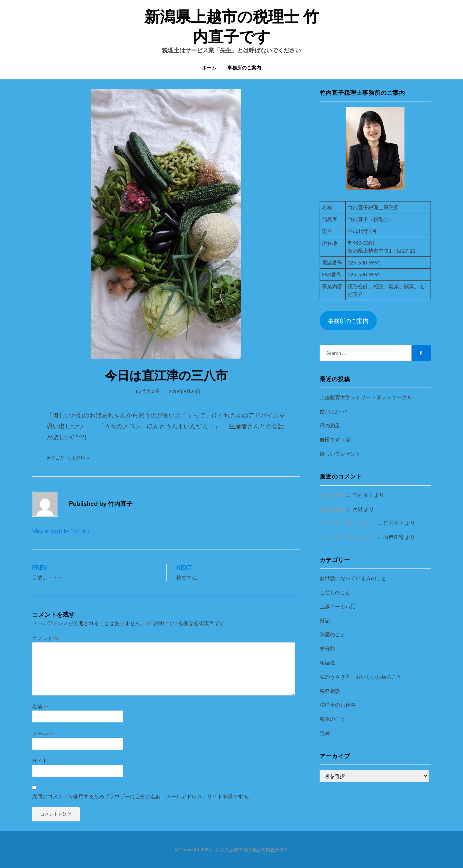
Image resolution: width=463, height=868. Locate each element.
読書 (325, 733)
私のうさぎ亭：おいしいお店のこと (361, 677)
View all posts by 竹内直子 (62, 531)
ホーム (209, 68)
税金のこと (332, 719)
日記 (325, 620)
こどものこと (335, 592)
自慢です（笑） (338, 439)
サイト (40, 761)
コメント (45, 638)
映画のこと (332, 634)
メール (43, 733)
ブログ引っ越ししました (348, 523)
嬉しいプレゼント (340, 454)
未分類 (78, 458)
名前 (40, 706)
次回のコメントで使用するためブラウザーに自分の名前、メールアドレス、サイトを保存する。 (143, 796)
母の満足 (330, 425)
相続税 (327, 662)
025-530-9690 (364, 262)
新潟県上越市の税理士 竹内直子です (252, 850)
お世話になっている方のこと (353, 578)
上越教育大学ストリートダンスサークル (366, 397)
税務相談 (330, 691)
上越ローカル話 (338, 606)
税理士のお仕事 (338, 705)
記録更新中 (332, 495)
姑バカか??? (333, 411)
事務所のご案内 (244, 68)
